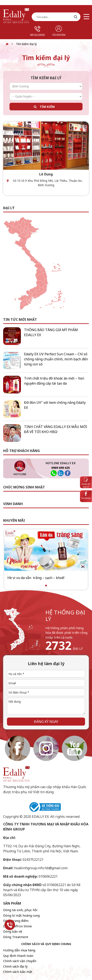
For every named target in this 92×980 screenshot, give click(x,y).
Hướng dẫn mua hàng (19, 950)
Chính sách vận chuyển (20, 961)
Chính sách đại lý (15, 966)
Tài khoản (59, 31)
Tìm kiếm (47, 107)
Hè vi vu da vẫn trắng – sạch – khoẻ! (36, 578)
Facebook (86, 496)
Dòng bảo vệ (13, 931)
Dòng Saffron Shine (18, 926)
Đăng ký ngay (46, 722)
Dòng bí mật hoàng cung (21, 915)
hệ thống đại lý (65, 616)
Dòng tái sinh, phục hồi (20, 910)
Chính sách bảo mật (18, 972)
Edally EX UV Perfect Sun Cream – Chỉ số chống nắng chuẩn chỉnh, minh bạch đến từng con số (56, 359)
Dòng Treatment (16, 937)
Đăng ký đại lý (86, 483)
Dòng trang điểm (16, 921)
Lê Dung (46, 174)
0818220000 (37, 31)
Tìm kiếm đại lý (26, 44)
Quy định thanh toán (18, 956)
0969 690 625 (61, 468)
